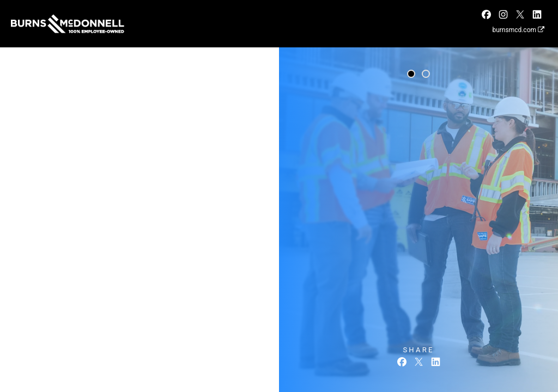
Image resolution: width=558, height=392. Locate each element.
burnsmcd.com (518, 30)
